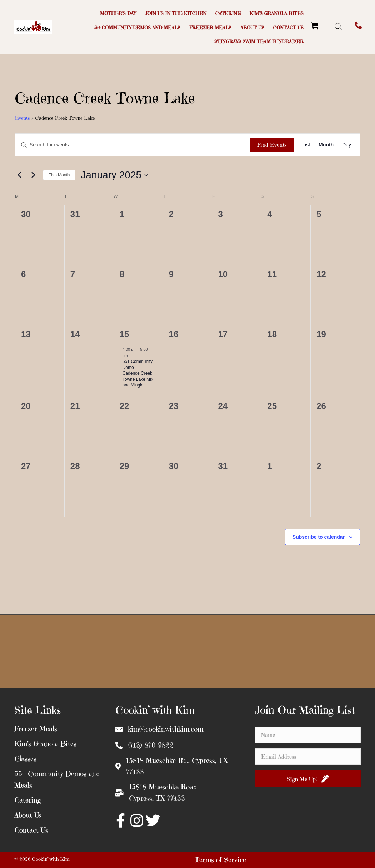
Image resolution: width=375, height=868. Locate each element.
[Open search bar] (338, 26)
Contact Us (31, 830)
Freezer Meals (36, 729)
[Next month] (33, 175)
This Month (59, 175)
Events (22, 118)
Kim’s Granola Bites (45, 744)
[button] (121, 820)
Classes (25, 759)
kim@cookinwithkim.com (166, 729)
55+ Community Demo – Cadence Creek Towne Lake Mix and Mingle (138, 373)
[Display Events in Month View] (326, 145)
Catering (27, 800)
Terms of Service (220, 860)
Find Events (272, 145)
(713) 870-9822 (151, 745)
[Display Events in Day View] (347, 145)
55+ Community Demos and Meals (57, 780)
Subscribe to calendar (319, 537)
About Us (28, 815)
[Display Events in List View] (306, 145)
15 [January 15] (124, 334)
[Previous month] (19, 175)
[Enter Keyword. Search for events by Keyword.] (133, 145)
